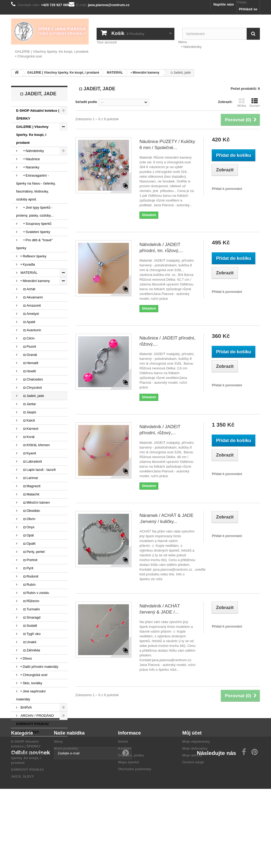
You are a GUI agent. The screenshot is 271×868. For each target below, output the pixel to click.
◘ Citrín (27, 338)
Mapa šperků (128, 802)
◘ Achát (27, 289)
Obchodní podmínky (135, 809)
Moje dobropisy (195, 788)
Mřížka (242, 102)
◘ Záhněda (30, 650)
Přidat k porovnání (227, 189)
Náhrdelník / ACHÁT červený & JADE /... (160, 609)
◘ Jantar (28, 404)
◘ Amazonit (30, 305)
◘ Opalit (28, 543)
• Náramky (30, 167)
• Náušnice (30, 159)
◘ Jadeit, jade (32, 396)
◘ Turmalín (30, 609)
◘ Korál (27, 437)
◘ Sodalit (28, 626)
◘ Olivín (27, 519)
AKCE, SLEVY (28, 732)
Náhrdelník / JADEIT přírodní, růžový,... (160, 430)
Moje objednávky (196, 781)
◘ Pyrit (26, 568)
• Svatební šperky (35, 232)
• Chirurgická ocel (28, 56)
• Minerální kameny (35, 281)
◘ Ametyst (29, 314)
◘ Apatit (27, 322)
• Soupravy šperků (35, 224)
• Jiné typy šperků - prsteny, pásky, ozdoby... (35, 211)
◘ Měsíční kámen (35, 502)
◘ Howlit (28, 371)
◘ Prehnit (28, 560)
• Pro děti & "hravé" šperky (34, 244)
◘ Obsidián (30, 511)
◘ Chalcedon (31, 379)
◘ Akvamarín (31, 297)
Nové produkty (66, 788)
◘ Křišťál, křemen (35, 445)
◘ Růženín (29, 601)
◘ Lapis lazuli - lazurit (38, 470)
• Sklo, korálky (31, 683)
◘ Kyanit (28, 453)
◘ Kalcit (27, 420)
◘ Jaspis (28, 412)
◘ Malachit (29, 494)
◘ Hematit (29, 363)
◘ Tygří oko (30, 634)
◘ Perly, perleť (32, 552)
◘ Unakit (28, 642)
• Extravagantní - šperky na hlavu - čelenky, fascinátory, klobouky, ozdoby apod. (36, 187)
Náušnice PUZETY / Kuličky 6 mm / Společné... (167, 145)
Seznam (255, 102)
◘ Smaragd (30, 617)
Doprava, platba (131, 795)
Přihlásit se (248, 9)
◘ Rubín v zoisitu (34, 593)
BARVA (26, 707)
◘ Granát (28, 355)
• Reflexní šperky (33, 256)
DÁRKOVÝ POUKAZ (33, 724)
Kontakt (124, 788)
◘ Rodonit (29, 576)
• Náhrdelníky (190, 47)
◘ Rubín (28, 585)
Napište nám (223, 4)
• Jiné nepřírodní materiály (31, 695)
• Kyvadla (27, 264)
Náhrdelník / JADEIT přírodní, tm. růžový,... (161, 248)
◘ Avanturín (30, 330)
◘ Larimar (29, 478)
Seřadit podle (86, 102)
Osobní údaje (193, 802)
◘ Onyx (27, 527)
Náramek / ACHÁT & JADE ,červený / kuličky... (166, 518)
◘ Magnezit (30, 486)
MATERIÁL (29, 273)
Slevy (58, 781)
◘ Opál (27, 535)
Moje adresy (192, 795)
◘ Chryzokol (31, 388)
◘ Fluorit (28, 346)
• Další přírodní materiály (39, 667)
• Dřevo (26, 658)
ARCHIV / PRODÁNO (37, 716)
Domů (123, 781)
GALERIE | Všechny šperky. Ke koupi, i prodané (52, 52)
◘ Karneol (29, 429)
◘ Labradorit (31, 461)
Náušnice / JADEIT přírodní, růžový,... (167, 341)
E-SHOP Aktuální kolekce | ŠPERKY (38, 115)
